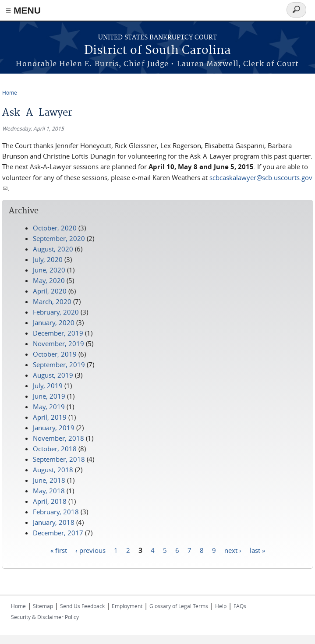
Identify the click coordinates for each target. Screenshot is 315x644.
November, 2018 (58, 438)
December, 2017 (58, 533)
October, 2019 (55, 354)
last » (257, 550)
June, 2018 (49, 480)
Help (221, 606)
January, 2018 (54, 522)
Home (10, 92)
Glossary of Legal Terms (179, 606)
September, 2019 (59, 364)
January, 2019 (54, 428)
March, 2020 (52, 301)
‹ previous (90, 550)
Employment (127, 606)
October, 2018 (55, 449)
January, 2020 (54, 322)
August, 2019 (53, 375)
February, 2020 (56, 312)
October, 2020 (55, 228)
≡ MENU (23, 10)
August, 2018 (53, 470)
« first (59, 550)
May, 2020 (49, 280)
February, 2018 (56, 512)
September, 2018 (59, 459)
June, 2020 (49, 270)
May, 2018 (49, 491)
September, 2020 (59, 238)
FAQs (240, 606)
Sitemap (43, 606)
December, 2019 (58, 333)
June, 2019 (49, 396)
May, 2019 (49, 407)
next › (233, 550)
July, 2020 (48, 259)
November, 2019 (58, 343)
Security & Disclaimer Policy (45, 617)
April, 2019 (50, 417)
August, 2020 (53, 249)
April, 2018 (50, 501)
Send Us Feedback (82, 606)
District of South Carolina (157, 51)
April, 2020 (50, 291)
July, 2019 (48, 386)
